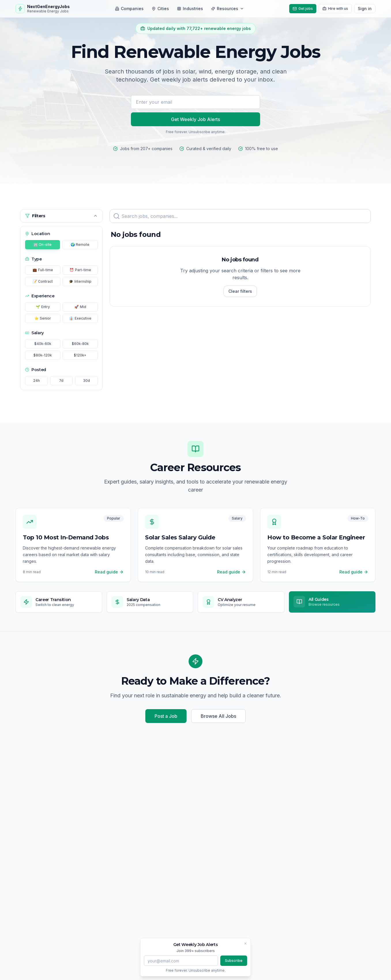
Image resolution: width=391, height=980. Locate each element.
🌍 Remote (80, 244)
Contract (43, 282)
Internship (80, 282)
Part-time (80, 270)
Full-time (43, 270)
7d (61, 381)
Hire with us (335, 9)
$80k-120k (43, 355)
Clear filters (240, 291)
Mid (80, 307)
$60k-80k (80, 344)
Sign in (365, 9)
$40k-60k (43, 344)
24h (36, 381)
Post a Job (166, 716)
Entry (43, 307)
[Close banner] (245, 943)
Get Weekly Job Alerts (195, 119)
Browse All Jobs (218, 716)
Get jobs (303, 9)
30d (87, 381)
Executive (80, 318)
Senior (43, 318)
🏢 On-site (43, 244)
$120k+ (80, 355)
